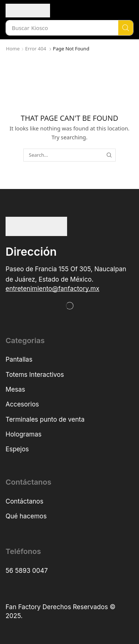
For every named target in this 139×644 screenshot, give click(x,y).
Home (13, 49)
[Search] (126, 28)
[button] (52, 289)
